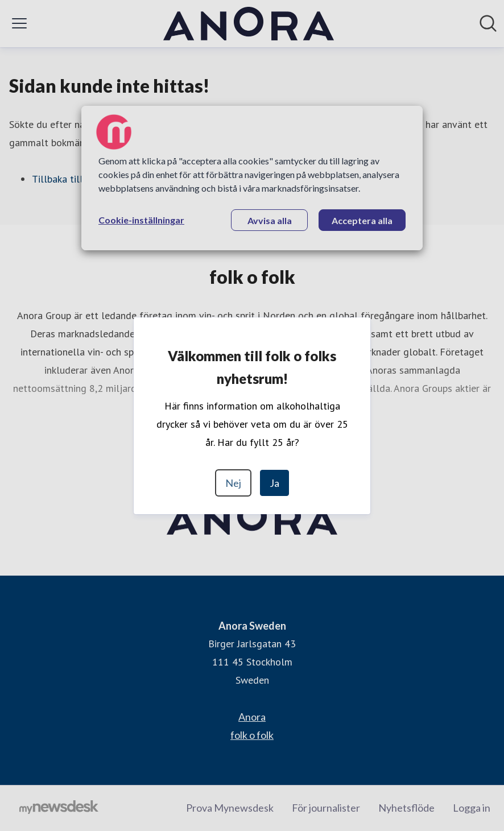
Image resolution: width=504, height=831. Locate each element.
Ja (274, 483)
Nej (233, 483)
